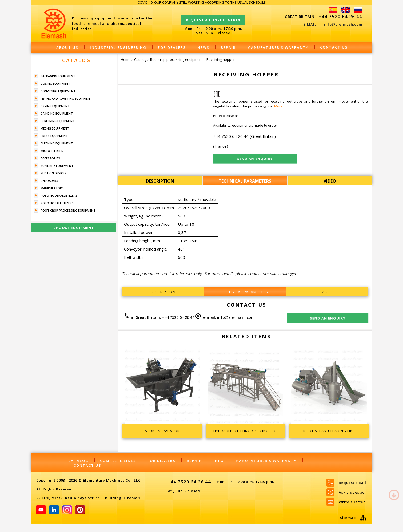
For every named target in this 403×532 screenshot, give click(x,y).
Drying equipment (55, 106)
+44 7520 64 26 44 (340, 17)
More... (280, 106)
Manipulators (52, 188)
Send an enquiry (328, 318)
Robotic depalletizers (59, 196)
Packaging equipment (58, 76)
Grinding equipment (57, 113)
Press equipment (54, 136)
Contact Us (334, 47)
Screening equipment (58, 121)
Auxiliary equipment (57, 166)
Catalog (76, 60)
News (203, 47)
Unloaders (49, 181)
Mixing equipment (55, 128)
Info (219, 461)
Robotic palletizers (57, 203)
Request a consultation (213, 18)
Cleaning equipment (57, 143)
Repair (228, 47)
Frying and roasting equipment (66, 98)
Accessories (50, 158)
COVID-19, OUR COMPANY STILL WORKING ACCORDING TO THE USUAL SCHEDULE (202, 2)
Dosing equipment (55, 84)
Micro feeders (52, 151)
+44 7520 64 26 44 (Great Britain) (244, 136)
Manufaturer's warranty (278, 47)
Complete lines (118, 461)
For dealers (172, 47)
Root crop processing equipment (68, 210)
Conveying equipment (58, 91)
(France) (221, 146)
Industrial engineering (118, 47)
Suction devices (53, 173)
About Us (67, 47)
